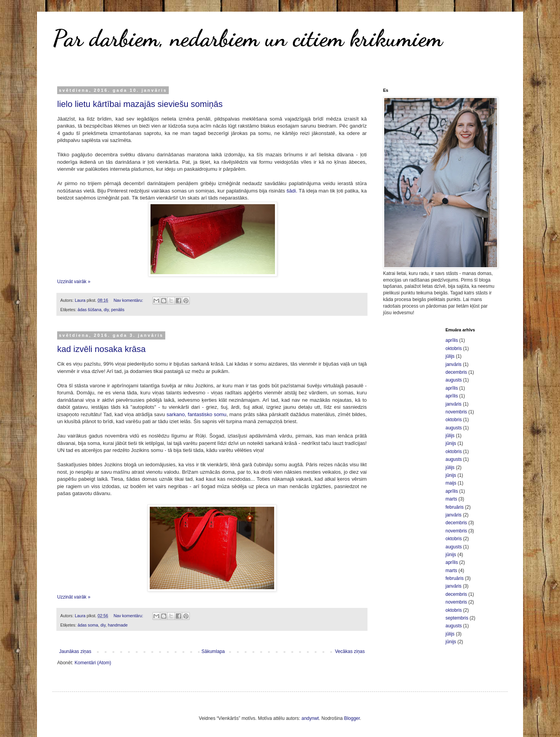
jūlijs (450, 356)
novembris (456, 412)
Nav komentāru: (129, 300)
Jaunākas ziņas (75, 651)
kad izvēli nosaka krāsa (101, 349)
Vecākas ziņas (350, 651)
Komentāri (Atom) (93, 663)
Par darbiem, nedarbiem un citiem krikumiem (248, 38)
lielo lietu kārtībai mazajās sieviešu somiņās (140, 104)
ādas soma (88, 625)
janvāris (454, 364)
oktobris (454, 348)
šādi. (292, 191)
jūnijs (451, 443)
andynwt (310, 718)
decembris (456, 372)
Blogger (352, 718)
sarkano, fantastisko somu (196, 414)
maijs (451, 483)
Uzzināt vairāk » (74, 282)
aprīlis (452, 340)
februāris (455, 507)
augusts (454, 380)
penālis (118, 310)
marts (451, 499)
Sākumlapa (213, 651)
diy (106, 310)
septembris (457, 618)
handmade (118, 625)
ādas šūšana (89, 310)
